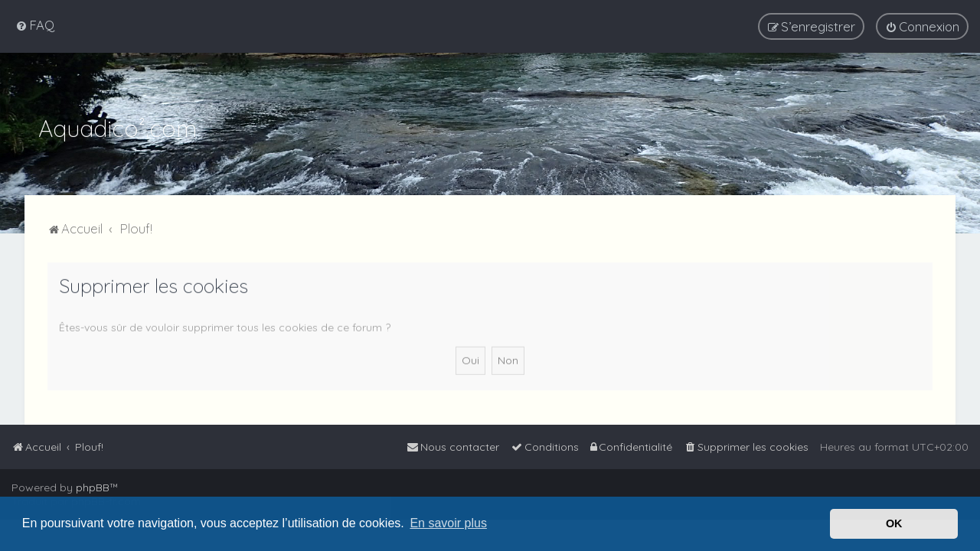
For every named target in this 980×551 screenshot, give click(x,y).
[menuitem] (35, 25)
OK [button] (894, 523)
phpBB (93, 487)
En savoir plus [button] (448, 523)
